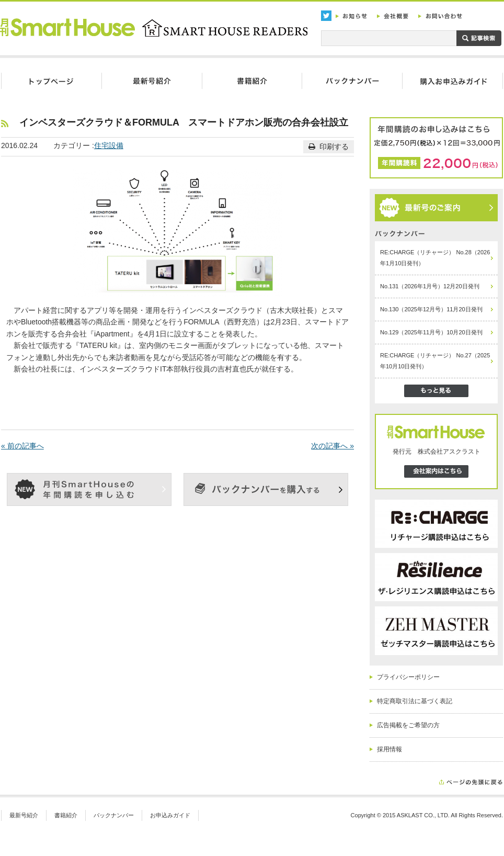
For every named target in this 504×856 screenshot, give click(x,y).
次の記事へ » (333, 446)
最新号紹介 (24, 815)
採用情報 (390, 749)
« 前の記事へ (22, 446)
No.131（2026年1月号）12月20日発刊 (430, 286)
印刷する (329, 147)
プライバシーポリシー (408, 677)
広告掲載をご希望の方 (408, 725)
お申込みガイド (170, 815)
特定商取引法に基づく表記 (415, 701)
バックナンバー (114, 815)
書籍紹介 (66, 815)
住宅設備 (109, 145)
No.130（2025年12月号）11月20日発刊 (431, 309)
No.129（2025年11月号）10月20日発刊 (431, 332)
